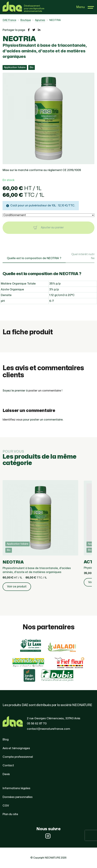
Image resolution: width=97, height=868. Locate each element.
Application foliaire (15, 67)
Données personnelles (18, 797)
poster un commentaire (45, 391)
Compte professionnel (18, 757)
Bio (32, 67)
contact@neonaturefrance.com (48, 729)
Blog (6, 740)
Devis (6, 774)
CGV (6, 806)
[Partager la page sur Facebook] (29, 30)
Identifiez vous (13, 420)
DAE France (9, 20)
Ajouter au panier (48, 228)
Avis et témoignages (16, 748)
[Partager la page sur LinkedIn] (39, 30)
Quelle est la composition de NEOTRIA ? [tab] (34, 258)
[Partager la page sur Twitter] (34, 30)
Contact (8, 765)
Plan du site (10, 814)
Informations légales (16, 788)
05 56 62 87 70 (37, 724)
